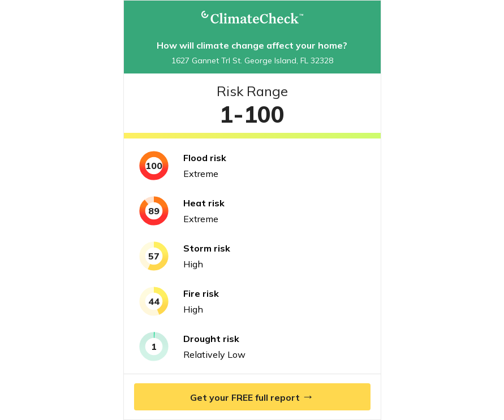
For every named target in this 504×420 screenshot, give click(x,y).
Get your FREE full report (252, 396)
